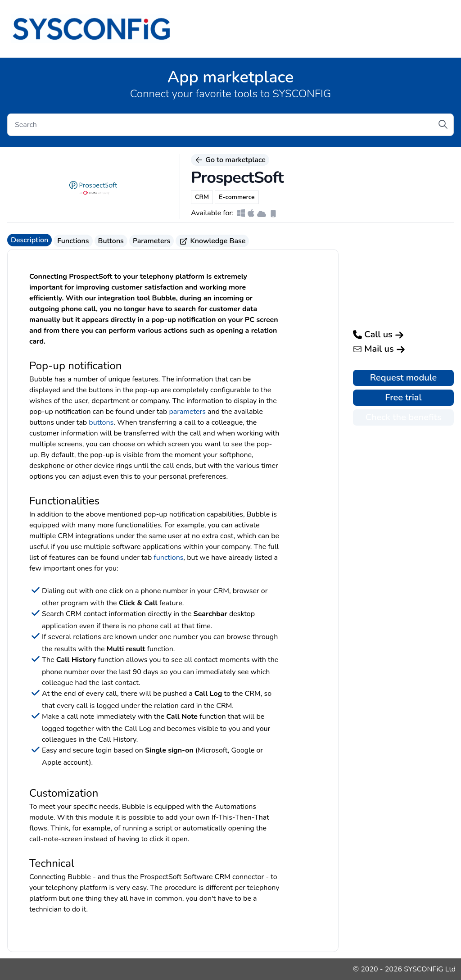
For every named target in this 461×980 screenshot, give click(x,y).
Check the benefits (403, 417)
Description (29, 240)
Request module (404, 378)
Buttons (111, 241)
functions (169, 558)
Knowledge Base (212, 241)
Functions (73, 241)
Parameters (151, 241)
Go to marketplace (230, 160)
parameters (187, 412)
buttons (101, 422)
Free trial (403, 397)
